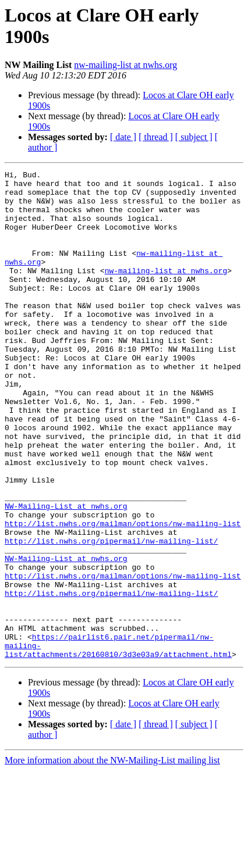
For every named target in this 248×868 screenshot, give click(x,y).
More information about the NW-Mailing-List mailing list (112, 858)
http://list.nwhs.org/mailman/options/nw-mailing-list (123, 595)
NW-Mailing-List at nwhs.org (66, 574)
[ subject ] (194, 137)
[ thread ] (156, 137)
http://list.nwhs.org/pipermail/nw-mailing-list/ (111, 616)
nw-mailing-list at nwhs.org (125, 65)
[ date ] (123, 137)
